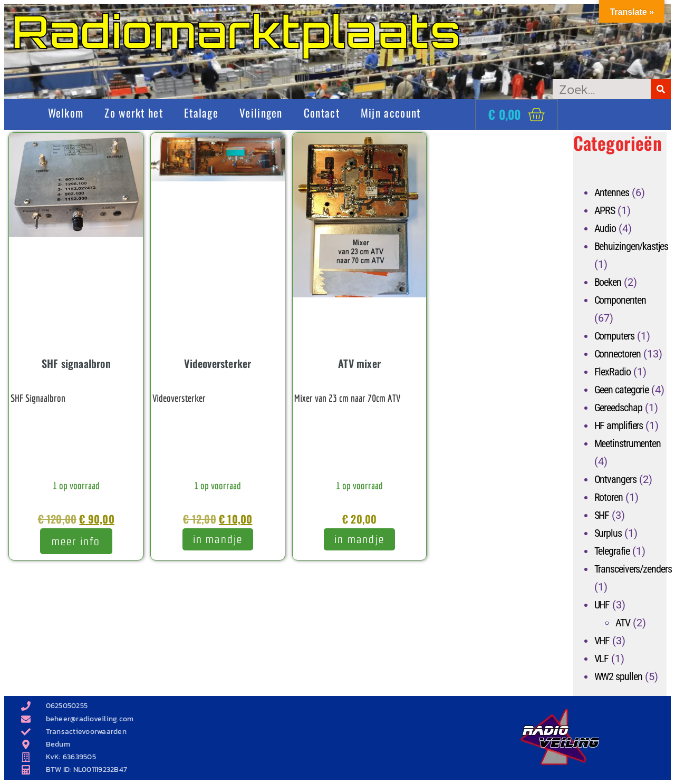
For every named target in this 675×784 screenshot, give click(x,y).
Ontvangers (615, 479)
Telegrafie (612, 551)
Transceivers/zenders (633, 569)
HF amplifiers (619, 425)
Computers (614, 336)
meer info (76, 541)
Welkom (66, 113)
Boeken (608, 282)
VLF (602, 659)
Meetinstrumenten (628, 443)
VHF (602, 641)
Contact (322, 113)
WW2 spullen (618, 676)
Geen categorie (622, 390)
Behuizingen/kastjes (631, 246)
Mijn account (391, 113)
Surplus (608, 533)
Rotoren (609, 497)
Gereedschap (618, 408)
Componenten (620, 300)
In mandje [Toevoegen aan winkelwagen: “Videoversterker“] (218, 539)
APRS (605, 210)
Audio (605, 228)
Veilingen (261, 113)
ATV (623, 623)
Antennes (612, 192)
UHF (602, 605)
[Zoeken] (661, 89)
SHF (602, 515)
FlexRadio (613, 372)
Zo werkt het (134, 113)
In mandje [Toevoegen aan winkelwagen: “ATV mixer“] (359, 539)
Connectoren (618, 354)
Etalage (201, 113)
